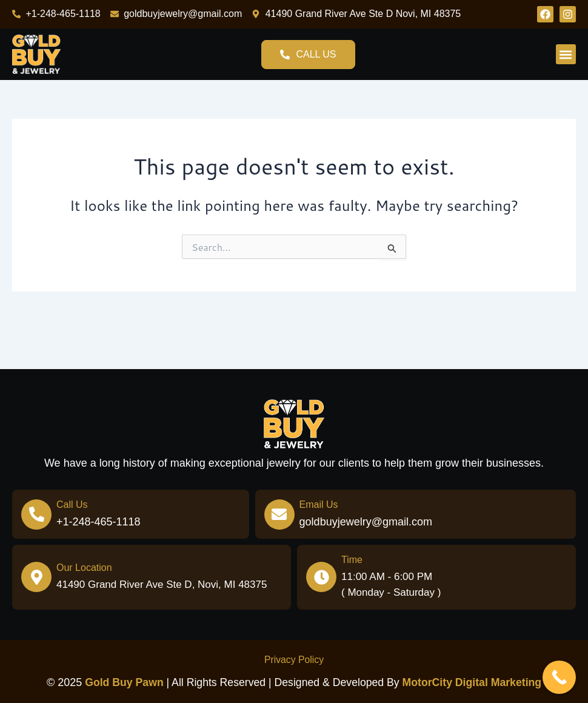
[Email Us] (279, 515)
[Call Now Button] (559, 677)
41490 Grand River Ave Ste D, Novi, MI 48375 (162, 585)
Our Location (84, 568)
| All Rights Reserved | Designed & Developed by (242, 682)
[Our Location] (36, 577)
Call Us (72, 505)
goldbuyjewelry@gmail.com (366, 522)
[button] (566, 54)
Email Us (319, 505)
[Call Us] (36, 515)
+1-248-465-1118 (99, 522)
